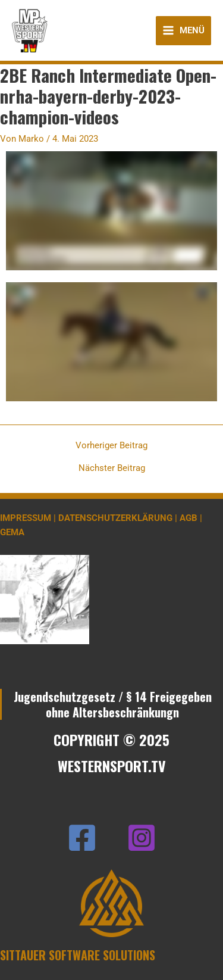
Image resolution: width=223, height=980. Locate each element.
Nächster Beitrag (112, 468)
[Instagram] (142, 838)
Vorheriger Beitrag (111, 446)
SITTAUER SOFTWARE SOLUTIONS (78, 955)
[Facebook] (82, 838)
